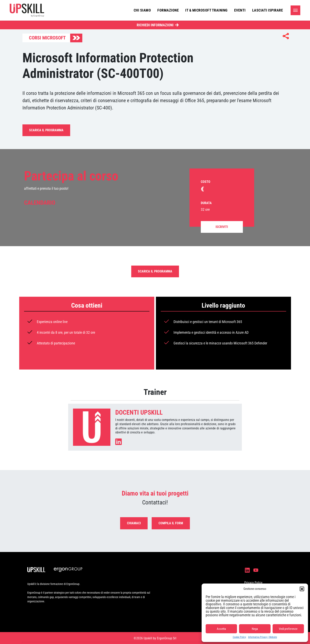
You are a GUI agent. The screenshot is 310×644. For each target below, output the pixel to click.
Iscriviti (222, 227)
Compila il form (171, 523)
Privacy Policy (253, 583)
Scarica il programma (46, 130)
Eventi (240, 10)
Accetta (221, 629)
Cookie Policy (239, 637)
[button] (302, 589)
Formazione (168, 10)
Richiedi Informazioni (155, 25)
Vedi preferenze (288, 629)
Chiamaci (134, 523)
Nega (255, 629)
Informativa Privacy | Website (263, 637)
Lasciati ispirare (268, 10)
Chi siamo (142, 10)
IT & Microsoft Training (206, 10)
